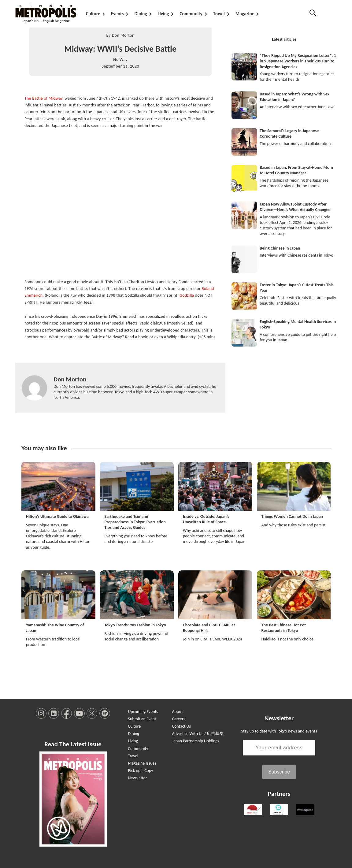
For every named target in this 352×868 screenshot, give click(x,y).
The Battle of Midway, (44, 98)
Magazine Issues (142, 763)
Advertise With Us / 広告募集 (198, 734)
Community (191, 14)
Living (163, 14)
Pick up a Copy (140, 771)
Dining (141, 14)
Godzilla (187, 295)
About (178, 712)
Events (117, 14)
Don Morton (123, 35)
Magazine (245, 14)
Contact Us (182, 726)
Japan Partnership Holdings (196, 741)
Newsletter (137, 778)
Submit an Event (142, 719)
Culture (93, 14)
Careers (179, 719)
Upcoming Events (143, 712)
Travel (219, 14)
